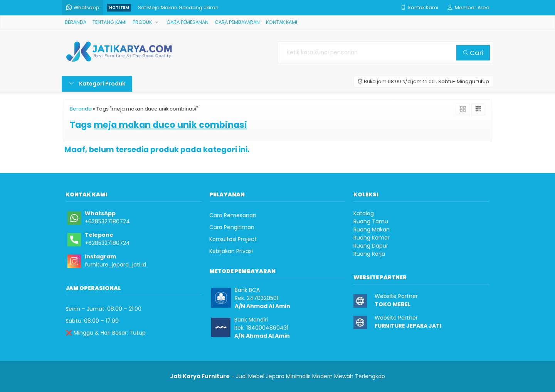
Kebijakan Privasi (231, 251)
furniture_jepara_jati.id (115, 265)
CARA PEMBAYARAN (237, 22)
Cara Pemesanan (233, 215)
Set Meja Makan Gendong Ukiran (178, 8)
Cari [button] (473, 53)
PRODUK (142, 22)
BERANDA (76, 22)
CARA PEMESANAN (188, 22)
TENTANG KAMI (109, 22)
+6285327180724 (107, 221)
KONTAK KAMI (282, 22)
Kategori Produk (97, 84)
